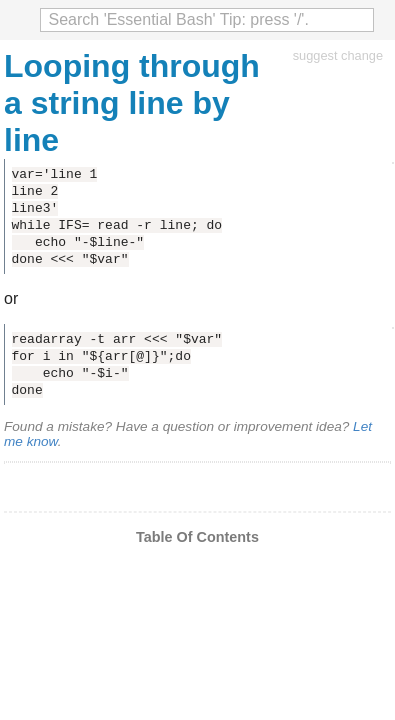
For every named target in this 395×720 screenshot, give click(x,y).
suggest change (338, 55)
